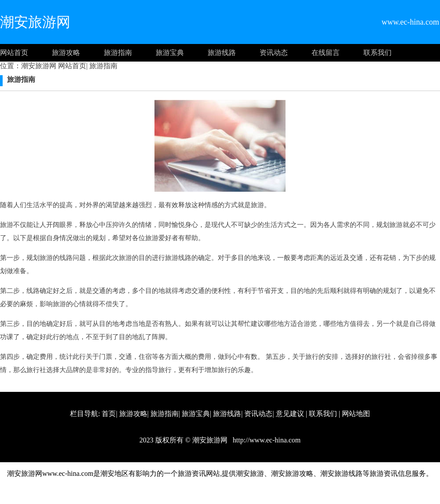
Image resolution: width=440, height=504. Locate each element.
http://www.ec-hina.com (266, 440)
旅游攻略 (66, 53)
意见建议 (290, 414)
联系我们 (378, 53)
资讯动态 (274, 53)
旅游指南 (118, 53)
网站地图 (356, 414)
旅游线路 (222, 53)
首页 (109, 414)
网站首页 (14, 53)
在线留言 (326, 53)
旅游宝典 (170, 53)
